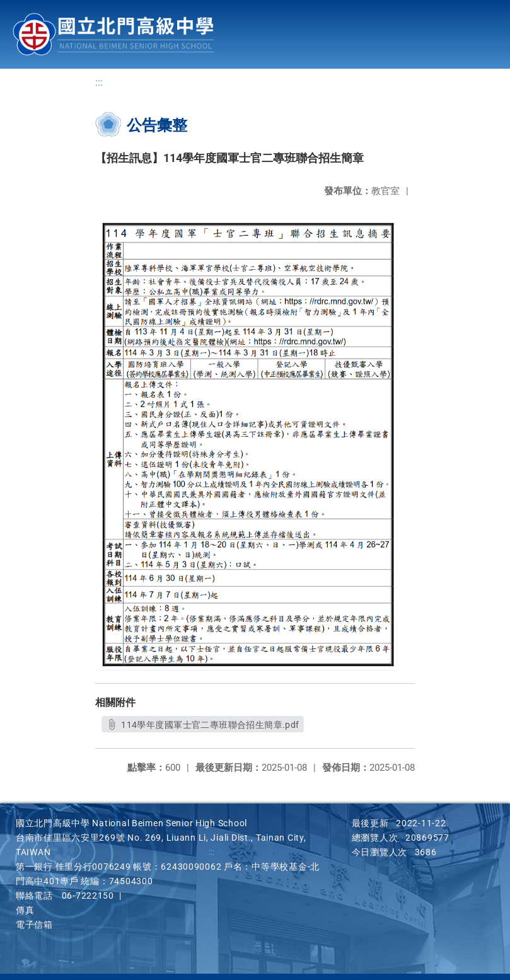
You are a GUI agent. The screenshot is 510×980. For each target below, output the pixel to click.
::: (99, 82)
